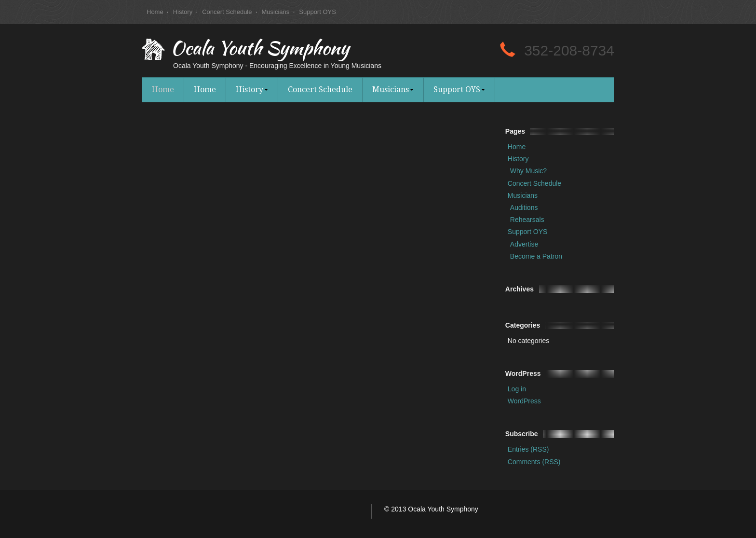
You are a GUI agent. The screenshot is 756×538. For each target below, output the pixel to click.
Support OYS (317, 12)
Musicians (275, 12)
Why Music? (528, 171)
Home (155, 12)
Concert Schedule (227, 12)
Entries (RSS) (528, 449)
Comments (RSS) (534, 462)
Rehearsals (527, 220)
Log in (517, 389)
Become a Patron (536, 256)
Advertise (524, 244)
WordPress (524, 401)
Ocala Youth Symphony (260, 50)
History (183, 12)
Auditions (524, 207)
